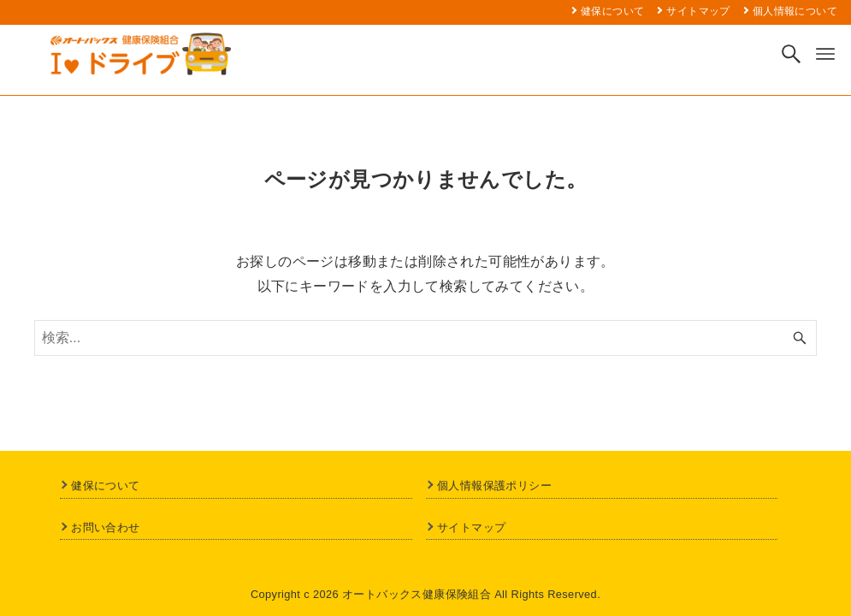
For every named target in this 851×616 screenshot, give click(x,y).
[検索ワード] (425, 338)
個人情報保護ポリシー (494, 486)
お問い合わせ (105, 527)
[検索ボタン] (791, 54)
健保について (105, 486)
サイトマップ (471, 527)
